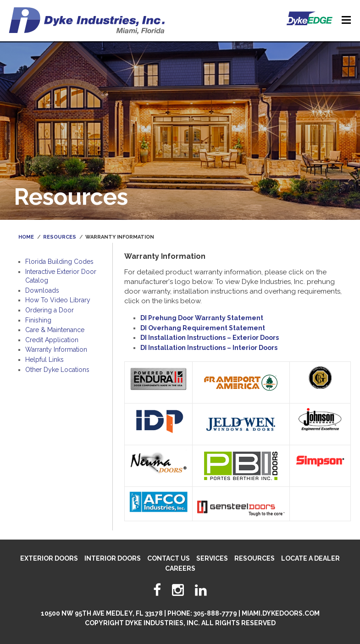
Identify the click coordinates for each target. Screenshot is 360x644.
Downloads (42, 290)
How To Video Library (58, 300)
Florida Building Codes (59, 262)
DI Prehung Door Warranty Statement (202, 318)
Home (26, 237)
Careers (180, 568)
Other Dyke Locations (57, 370)
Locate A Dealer (310, 558)
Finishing (38, 320)
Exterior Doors (49, 558)
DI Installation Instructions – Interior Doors (209, 348)
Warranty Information (56, 349)
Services (212, 558)
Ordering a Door (50, 310)
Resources (60, 237)
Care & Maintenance (55, 330)
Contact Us (169, 558)
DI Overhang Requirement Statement (203, 328)
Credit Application (52, 340)
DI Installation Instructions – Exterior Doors (210, 338)
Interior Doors (113, 558)
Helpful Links (44, 360)
